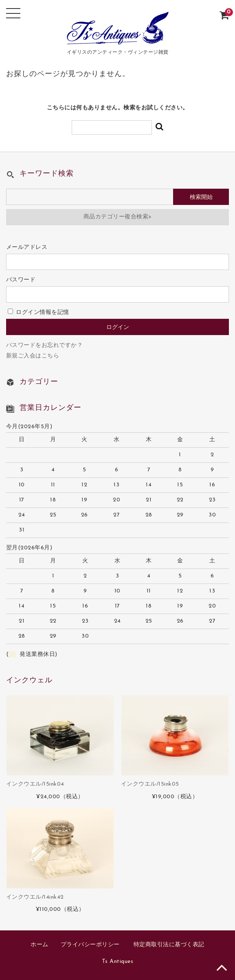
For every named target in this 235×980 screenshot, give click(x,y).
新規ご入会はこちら (33, 356)
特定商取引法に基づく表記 (169, 945)
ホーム (40, 945)
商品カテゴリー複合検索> (118, 217)
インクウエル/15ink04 (35, 784)
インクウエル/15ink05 (150, 784)
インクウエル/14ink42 (35, 897)
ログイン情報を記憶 (38, 313)
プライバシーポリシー (90, 945)
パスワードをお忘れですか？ (45, 345)
